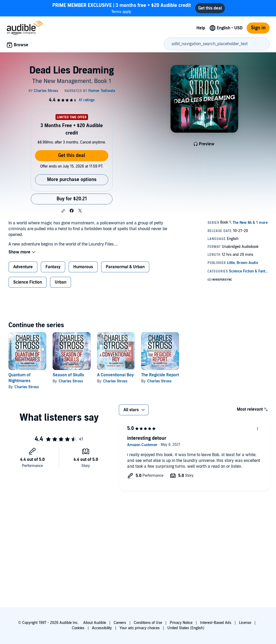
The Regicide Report (160, 375)
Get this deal (72, 156)
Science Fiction (28, 282)
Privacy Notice (181, 623)
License (245, 623)
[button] (63, 211)
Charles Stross (27, 387)
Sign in (258, 28)
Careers (120, 623)
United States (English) (186, 628)
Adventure (23, 267)
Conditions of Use (148, 623)
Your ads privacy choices (140, 628)
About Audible (95, 623)
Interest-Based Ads (216, 623)
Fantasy (53, 267)
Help (201, 28)
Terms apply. (122, 8)
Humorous (83, 267)
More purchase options (72, 180)
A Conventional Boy (115, 375)
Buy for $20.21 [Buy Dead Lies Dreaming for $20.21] (72, 199)
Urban (61, 282)
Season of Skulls (68, 375)
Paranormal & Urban (125, 267)
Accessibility (102, 628)
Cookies (78, 628)
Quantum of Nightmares (19, 378)
